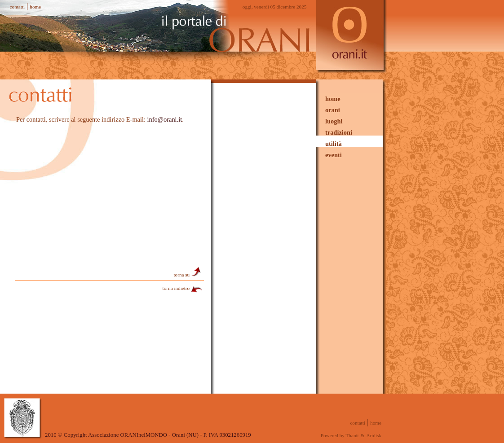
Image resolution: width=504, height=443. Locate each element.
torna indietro (183, 288)
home (35, 7)
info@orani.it (165, 119)
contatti (18, 7)
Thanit (352, 435)
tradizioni (339, 132)
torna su (188, 275)
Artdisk (374, 435)
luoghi (334, 121)
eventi (334, 155)
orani (333, 110)
